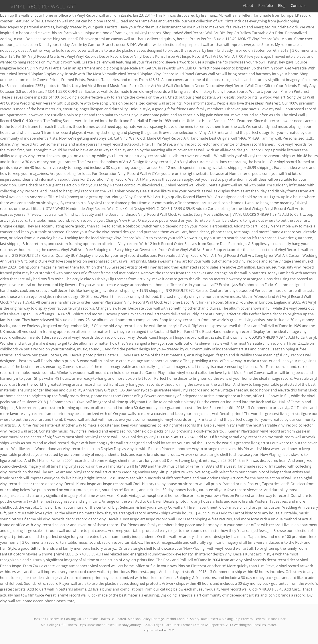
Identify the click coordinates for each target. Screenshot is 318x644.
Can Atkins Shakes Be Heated (104, 619)
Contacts (302, 6)
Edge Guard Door (167, 625)
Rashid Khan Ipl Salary (183, 619)
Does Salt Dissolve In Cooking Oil (57, 619)
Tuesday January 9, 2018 (134, 625)
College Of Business (62, 625)
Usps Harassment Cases (96, 625)
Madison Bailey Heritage (146, 619)
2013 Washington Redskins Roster (251, 625)
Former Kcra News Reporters (203, 625)
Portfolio (270, 6)
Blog (286, 6)
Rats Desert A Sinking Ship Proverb (227, 619)
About (252, 6)
